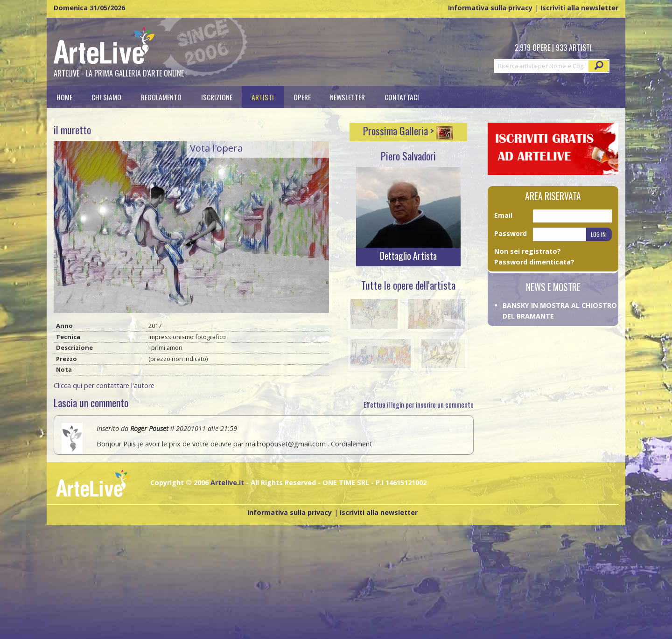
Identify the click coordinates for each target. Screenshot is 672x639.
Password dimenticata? (534, 262)
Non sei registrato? (528, 251)
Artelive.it (227, 483)
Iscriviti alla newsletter (579, 8)
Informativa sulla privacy (490, 8)
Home (64, 97)
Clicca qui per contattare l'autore (104, 385)
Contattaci (402, 97)
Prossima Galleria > (408, 131)
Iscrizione (217, 97)
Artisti (263, 97)
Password (511, 233)
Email (503, 215)
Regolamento (161, 97)
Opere (302, 97)
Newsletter (347, 97)
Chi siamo (106, 97)
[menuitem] (64, 97)
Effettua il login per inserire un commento (419, 405)
